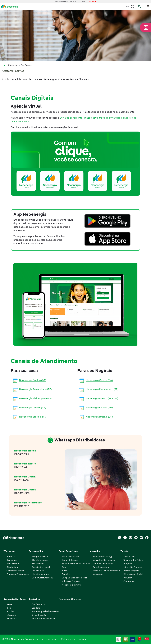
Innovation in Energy (102, 557)
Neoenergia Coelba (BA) (29, 380)
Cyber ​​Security (39, 615)
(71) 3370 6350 (22, 493)
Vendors (36, 608)
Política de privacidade (74, 639)
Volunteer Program (71, 581)
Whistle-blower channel (43, 619)
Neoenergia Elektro (25, 464)
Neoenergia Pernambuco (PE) (35, 389)
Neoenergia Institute (72, 585)
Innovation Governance (104, 560)
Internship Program (133, 567)
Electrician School (71, 557)
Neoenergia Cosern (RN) (33, 408)
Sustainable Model (41, 567)
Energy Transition (40, 557)
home (4, 65)
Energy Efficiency (70, 560)
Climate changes (40, 560)
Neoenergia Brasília (25, 451)
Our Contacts (38, 604)
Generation (12, 560)
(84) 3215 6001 (22, 480)
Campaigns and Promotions (75, 578)
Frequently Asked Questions (45, 612)
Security (66, 574)
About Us (11, 557)
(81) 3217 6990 (22, 506)
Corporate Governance (18, 574)
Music (65, 571)
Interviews (11, 615)
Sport (65, 567)
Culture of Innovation (103, 564)
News (9, 604)
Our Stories (129, 581)
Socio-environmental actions (76, 564)
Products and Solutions (70, 599)
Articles (10, 612)
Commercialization (15, 571)
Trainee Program (131, 571)
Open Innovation (101, 567)
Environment (38, 564)
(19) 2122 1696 (21, 467)
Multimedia (12, 619)
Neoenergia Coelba (25, 490)
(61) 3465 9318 (22, 454)
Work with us (129, 557)
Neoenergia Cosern (25, 477)
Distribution (12, 567)
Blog (9, 608)
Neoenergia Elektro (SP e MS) (35, 399)
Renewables (38, 571)
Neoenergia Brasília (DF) (33, 417)
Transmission (13, 564)
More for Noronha (40, 574)
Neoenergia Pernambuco (28, 503)
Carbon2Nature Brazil (42, 578)
